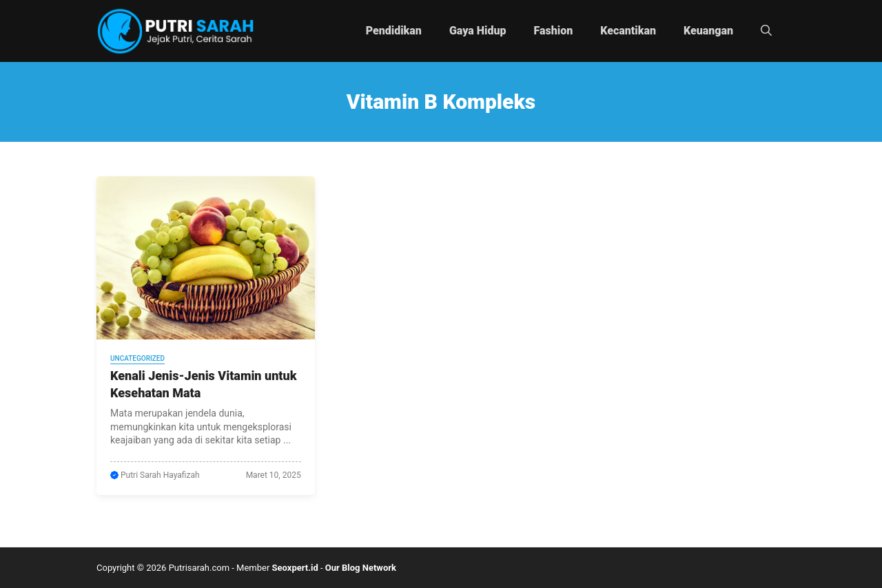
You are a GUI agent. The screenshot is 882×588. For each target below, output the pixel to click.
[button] (766, 31)
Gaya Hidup (478, 31)
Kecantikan (628, 31)
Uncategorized (137, 358)
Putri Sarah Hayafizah (160, 475)
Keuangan (708, 31)
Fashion (554, 31)
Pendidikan (394, 31)
